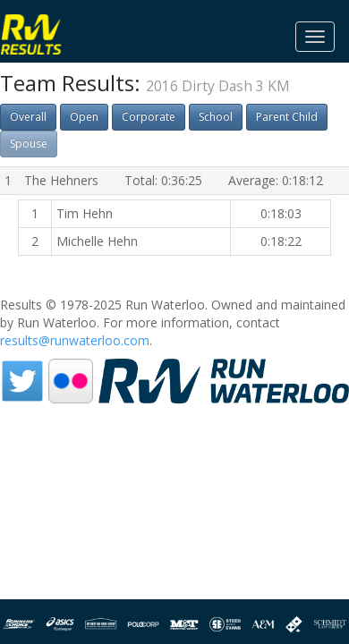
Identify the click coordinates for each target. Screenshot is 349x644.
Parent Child (287, 117)
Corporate (149, 117)
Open (84, 117)
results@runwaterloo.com (75, 340)
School (216, 117)
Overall (28, 117)
